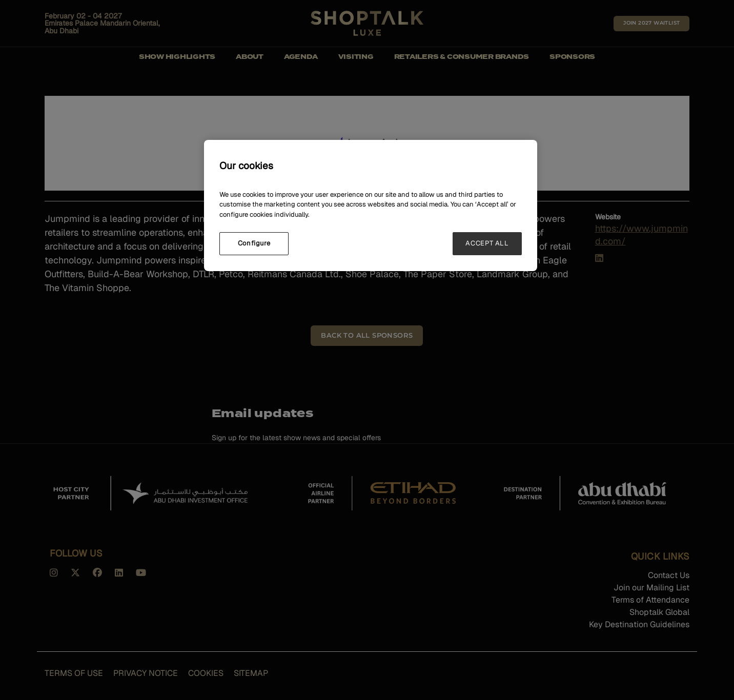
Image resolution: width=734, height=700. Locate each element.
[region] (371, 205)
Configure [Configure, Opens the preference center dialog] (254, 243)
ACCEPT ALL (487, 243)
